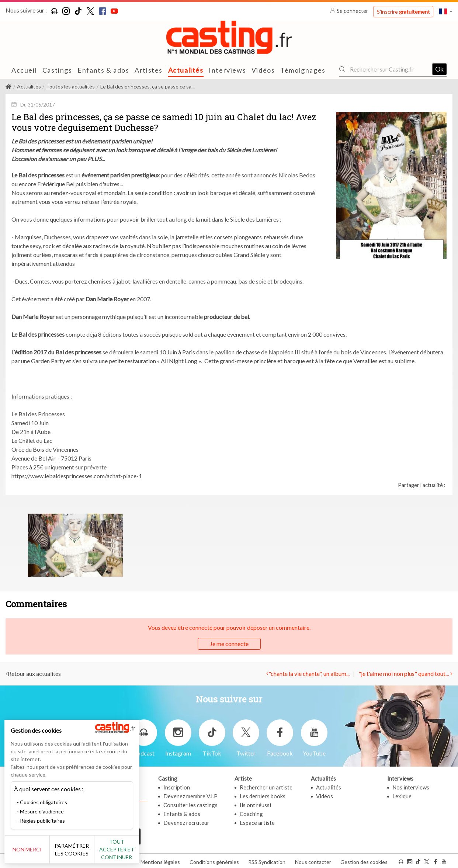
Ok (439, 69)
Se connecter (350, 11)
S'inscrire (403, 12)
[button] (446, 11)
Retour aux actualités (34, 673)
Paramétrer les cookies (82, 850)
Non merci (30, 849)
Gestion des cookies (364, 860)
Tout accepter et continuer (133, 849)
